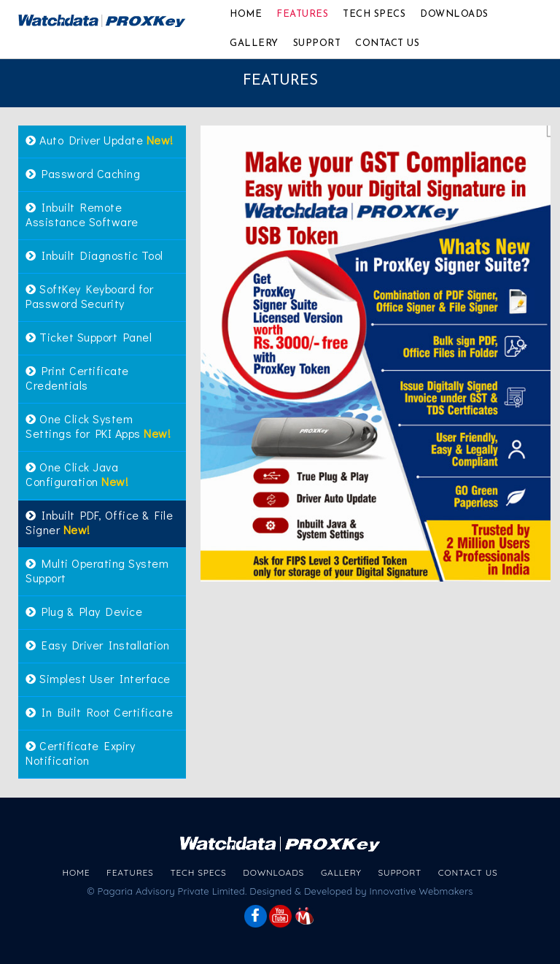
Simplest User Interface (98, 678)
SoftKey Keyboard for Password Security (89, 296)
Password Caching (83, 173)
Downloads (454, 14)
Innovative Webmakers (421, 891)
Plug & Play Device (84, 611)
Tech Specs (374, 14)
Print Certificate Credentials (77, 378)
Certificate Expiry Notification (80, 753)
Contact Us (387, 43)
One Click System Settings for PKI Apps (98, 426)
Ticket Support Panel (89, 337)
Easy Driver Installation (97, 645)
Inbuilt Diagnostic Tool (94, 255)
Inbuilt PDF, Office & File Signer (99, 522)
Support (317, 43)
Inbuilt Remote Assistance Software (82, 214)
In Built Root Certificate (100, 712)
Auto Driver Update (100, 140)
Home (246, 14)
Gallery (254, 43)
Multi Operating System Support (97, 570)
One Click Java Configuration (77, 474)
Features (302, 14)
